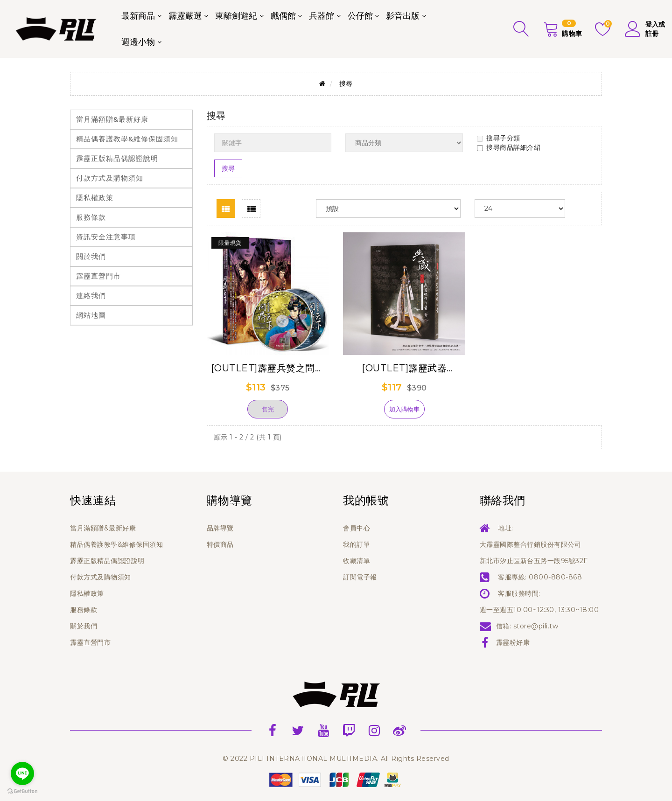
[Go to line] (22, 773)
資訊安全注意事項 (106, 237)
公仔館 (360, 16)
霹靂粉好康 (513, 642)
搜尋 (346, 84)
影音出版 (403, 16)
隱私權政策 (95, 198)
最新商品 (138, 16)
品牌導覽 (220, 528)
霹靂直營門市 (98, 276)
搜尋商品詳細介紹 (509, 147)
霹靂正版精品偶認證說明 (117, 158)
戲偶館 (283, 16)
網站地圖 (91, 315)
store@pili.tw (536, 626)
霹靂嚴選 (185, 16)
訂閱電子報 (360, 577)
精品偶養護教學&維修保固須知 (127, 139)
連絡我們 (91, 296)
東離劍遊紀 (236, 16)
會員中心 (357, 528)
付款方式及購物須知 (110, 178)
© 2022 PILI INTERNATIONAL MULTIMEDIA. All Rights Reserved (336, 759)
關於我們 (91, 256)
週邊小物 (138, 42)
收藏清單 (357, 561)
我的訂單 (357, 544)
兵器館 (322, 16)
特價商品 (220, 544)
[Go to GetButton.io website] (22, 791)
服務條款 (91, 217)
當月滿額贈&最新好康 (112, 119)
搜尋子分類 (499, 138)
